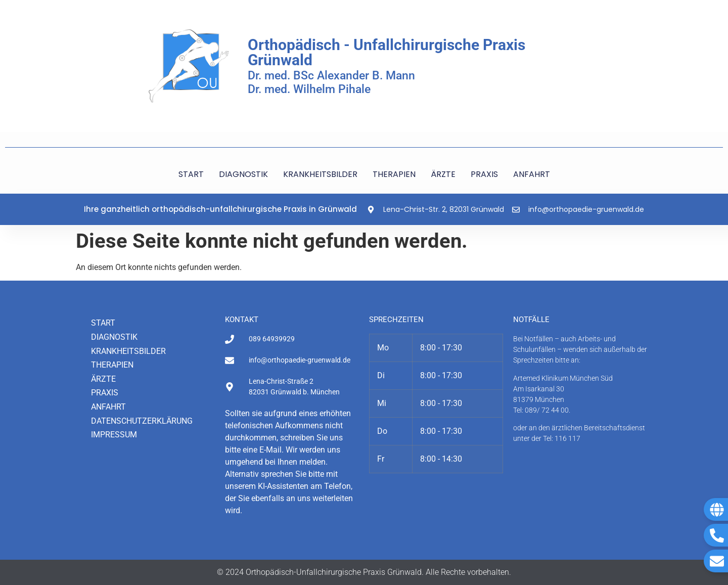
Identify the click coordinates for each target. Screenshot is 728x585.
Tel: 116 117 (562, 438)
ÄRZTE (443, 174)
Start (103, 323)
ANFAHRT (532, 174)
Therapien (112, 365)
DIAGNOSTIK (243, 174)
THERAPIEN (394, 174)
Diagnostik (114, 337)
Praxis (105, 393)
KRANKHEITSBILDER (320, 174)
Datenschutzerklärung (142, 421)
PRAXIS (484, 174)
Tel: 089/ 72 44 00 (541, 410)
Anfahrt (108, 407)
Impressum (114, 435)
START (191, 174)
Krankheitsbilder (128, 351)
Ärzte (103, 379)
